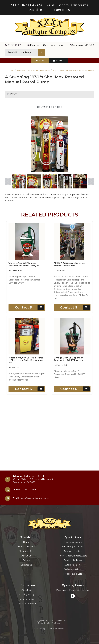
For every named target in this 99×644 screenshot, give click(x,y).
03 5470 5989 (13, 45)
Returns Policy (26, 599)
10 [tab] (70, 191)
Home (12, 70)
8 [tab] (62, 191)
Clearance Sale (26, 551)
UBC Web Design (54, 623)
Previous (8, 181)
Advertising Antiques (73, 547)
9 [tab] (66, 191)
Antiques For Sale (73, 551)
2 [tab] (39, 191)
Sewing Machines (73, 560)
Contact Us (26, 565)
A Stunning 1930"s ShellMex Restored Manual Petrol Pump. (73, 70)
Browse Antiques (22, 70)
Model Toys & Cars (73, 574)
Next (91, 181)
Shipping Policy (26, 594)
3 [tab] (43, 191)
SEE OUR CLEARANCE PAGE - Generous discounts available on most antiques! (50, 7)
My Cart (58, 61)
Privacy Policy (40, 629)
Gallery (26, 560)
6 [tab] (55, 191)
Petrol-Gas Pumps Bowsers (41, 70)
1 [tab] (35, 191)
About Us (26, 556)
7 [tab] (58, 191)
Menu (40, 61)
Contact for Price (50, 107)
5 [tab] (51, 191)
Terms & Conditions (26, 604)
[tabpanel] (19, 181)
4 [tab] (47, 191)
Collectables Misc (73, 569)
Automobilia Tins (73, 565)
